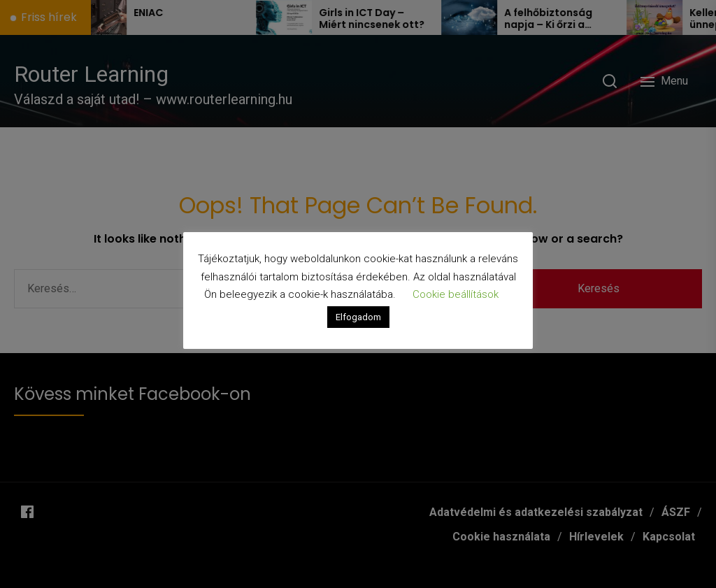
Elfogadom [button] (358, 317)
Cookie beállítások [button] (456, 294)
